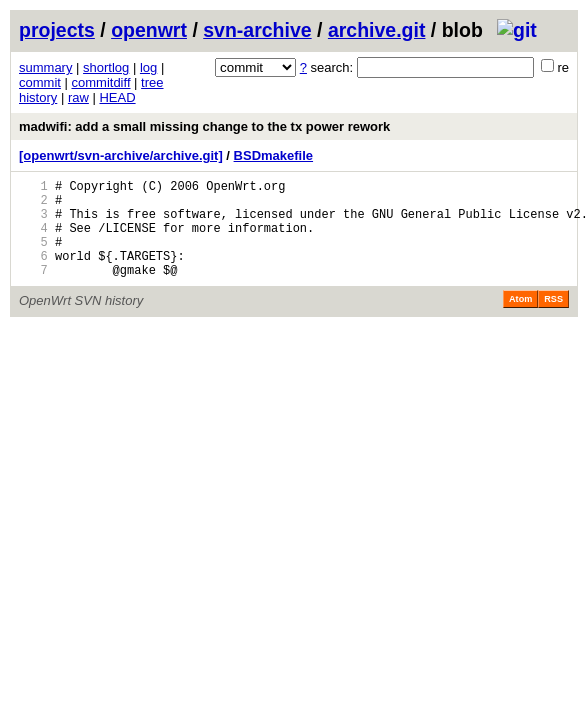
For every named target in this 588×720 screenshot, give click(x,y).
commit (40, 82)
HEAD (117, 97)
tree (152, 82)
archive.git (377, 30)
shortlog (106, 67)
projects (57, 30)
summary (45, 67)
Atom (520, 320)
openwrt (149, 30)
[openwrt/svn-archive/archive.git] (121, 155)
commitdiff (101, 82)
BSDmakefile (273, 155)
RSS (553, 320)
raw (78, 97)
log (148, 67)
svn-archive (257, 30)
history (38, 97)
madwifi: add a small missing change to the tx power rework (204, 126)
